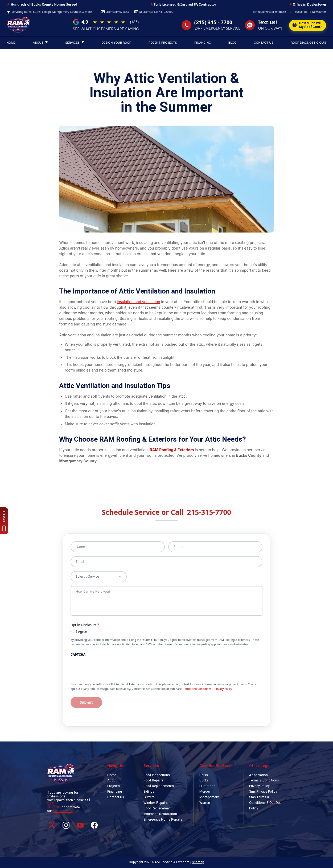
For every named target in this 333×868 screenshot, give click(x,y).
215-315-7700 (209, 512)
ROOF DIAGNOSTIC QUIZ (309, 43)
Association (258, 775)
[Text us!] (5, 521)
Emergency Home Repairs (163, 820)
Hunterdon (207, 786)
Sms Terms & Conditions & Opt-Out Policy (265, 803)
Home (112, 775)
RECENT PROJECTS (163, 43)
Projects (114, 786)
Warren (205, 803)
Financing (115, 792)
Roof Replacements (159, 786)
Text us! (267, 23)
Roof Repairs (153, 780)
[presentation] (106, 668)
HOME (11, 43)
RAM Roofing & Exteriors (172, 450)
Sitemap (198, 862)
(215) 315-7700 (54, 806)
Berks (204, 775)
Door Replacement (158, 808)
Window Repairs (156, 803)
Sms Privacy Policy (263, 792)
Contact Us (116, 797)
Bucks (204, 780)
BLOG (232, 43)
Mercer (205, 792)
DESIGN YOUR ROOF (116, 43)
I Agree (79, 632)
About (112, 780)
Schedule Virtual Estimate (269, 12)
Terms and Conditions (197, 689)
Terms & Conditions (264, 780)
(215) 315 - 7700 (213, 23)
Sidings (149, 792)
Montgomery (209, 797)
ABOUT (40, 42)
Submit (86, 702)
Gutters (149, 797)
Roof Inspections (157, 775)
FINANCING (203, 43)
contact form (63, 811)
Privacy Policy (223, 689)
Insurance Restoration (160, 814)
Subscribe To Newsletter (310, 12)
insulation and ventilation (138, 302)
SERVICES (75, 42)
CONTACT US (264, 43)
